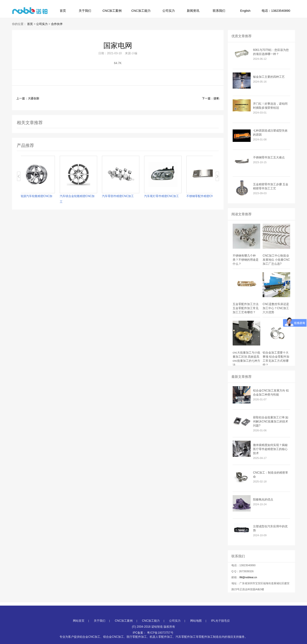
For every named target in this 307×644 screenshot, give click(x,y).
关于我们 (85, 11)
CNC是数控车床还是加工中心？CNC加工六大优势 (276, 308)
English (245, 11)
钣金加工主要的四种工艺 (269, 77)
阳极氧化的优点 (263, 500)
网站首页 (79, 634)
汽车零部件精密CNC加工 (124, 196)
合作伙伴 (57, 24)
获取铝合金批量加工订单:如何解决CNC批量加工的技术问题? (271, 421)
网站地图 (196, 634)
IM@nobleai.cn (248, 577)
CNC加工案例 (112, 11)
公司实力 (169, 11)
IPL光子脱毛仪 (220, 634)
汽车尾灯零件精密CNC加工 (167, 196)
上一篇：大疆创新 (28, 98)
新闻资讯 (193, 11)
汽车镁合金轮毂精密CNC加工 (83, 199)
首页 (63, 11)
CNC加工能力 (141, 11)
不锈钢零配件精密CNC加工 (210, 196)
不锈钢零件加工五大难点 (269, 157)
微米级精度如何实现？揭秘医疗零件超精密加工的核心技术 (270, 449)
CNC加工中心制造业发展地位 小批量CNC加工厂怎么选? (276, 260)
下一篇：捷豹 (211, 98)
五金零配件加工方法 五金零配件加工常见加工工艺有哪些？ (246, 308)
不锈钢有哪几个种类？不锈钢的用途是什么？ (246, 260)
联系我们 (219, 11)
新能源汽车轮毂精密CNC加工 (41, 199)
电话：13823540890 (276, 11)
